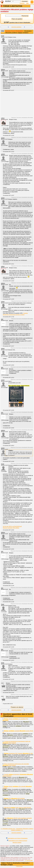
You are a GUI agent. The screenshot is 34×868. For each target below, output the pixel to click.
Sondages (4, 865)
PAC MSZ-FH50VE (14, 798)
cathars (3, 118)
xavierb (3, 138)
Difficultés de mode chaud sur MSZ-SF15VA (17, 808)
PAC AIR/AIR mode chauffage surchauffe (18, 818)
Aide (27, 3)
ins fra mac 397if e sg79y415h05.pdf (12, 526)
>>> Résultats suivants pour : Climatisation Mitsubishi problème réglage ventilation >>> (17, 829)
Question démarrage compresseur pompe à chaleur (15, 314)
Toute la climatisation (14, 863)
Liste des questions (16, 27)
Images (10, 865)
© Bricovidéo (19, 866)
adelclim (3, 69)
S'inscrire (22, 3)
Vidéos (3, 863)
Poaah (3, 36)
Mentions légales (17, 842)
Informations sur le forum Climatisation (17, 838)
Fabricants (25, 863)
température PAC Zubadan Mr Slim (18, 753)
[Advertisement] (16, 105)
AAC (2, 319)
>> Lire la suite (28, 860)
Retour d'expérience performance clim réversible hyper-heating (16, 765)
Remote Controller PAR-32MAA (11, 528)
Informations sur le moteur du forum (17, 840)
